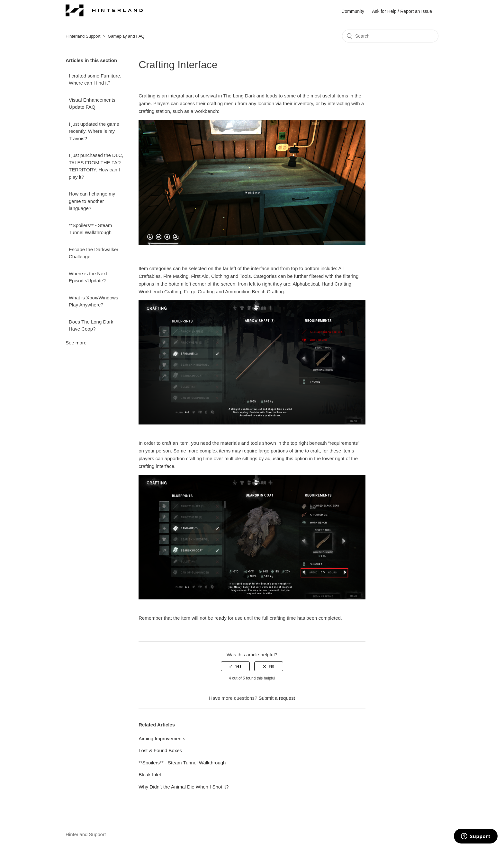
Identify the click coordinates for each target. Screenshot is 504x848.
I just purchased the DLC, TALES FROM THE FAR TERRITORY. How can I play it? (96, 166)
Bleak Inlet (150, 775)
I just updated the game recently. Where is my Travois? (94, 131)
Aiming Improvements (162, 739)
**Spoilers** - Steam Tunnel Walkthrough (90, 229)
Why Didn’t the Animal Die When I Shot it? (184, 787)
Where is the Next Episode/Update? (88, 277)
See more (76, 343)
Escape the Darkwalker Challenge (94, 253)
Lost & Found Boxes (160, 750)
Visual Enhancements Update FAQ (92, 104)
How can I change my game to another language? (92, 201)
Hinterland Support (83, 36)
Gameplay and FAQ (126, 36)
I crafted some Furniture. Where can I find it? (95, 79)
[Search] (390, 36)
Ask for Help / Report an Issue (402, 11)
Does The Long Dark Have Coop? (91, 325)
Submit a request (277, 698)
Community (353, 11)
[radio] (235, 666)
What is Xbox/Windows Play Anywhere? (93, 301)
